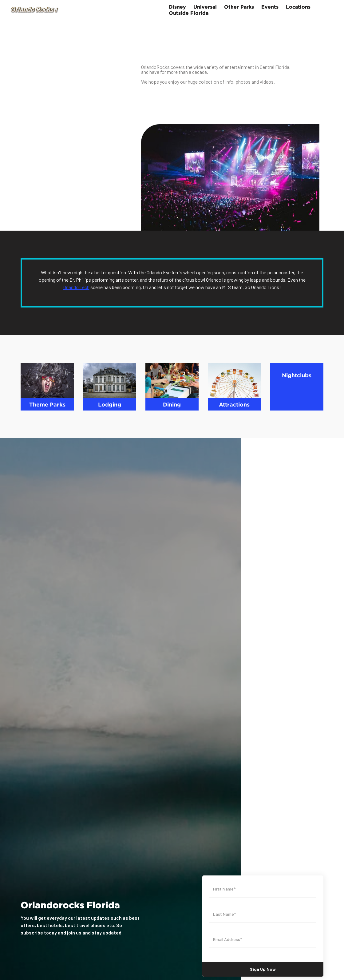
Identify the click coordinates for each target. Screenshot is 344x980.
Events (270, 7)
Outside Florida (189, 13)
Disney (177, 7)
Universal (205, 7)
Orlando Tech (76, 287)
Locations (298, 7)
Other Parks (239, 7)
